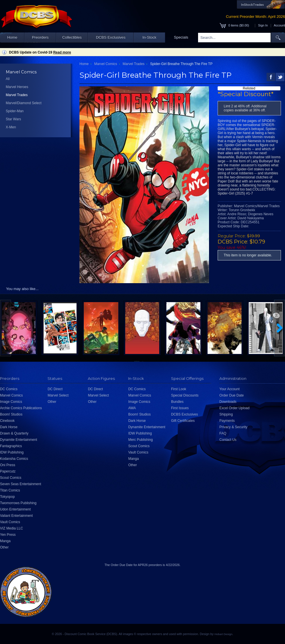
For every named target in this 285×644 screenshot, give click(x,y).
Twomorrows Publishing (18, 503)
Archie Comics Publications (21, 408)
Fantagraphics (11, 446)
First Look (179, 389)
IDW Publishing (12, 452)
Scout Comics (11, 478)
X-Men (11, 127)
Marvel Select (58, 395)
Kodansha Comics (14, 459)
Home (12, 37)
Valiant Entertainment (16, 516)
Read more (62, 52)
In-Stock (149, 37)
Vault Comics (10, 522)
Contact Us (228, 440)
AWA (132, 408)
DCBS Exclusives (111, 37)
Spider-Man (15, 111)
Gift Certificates (183, 421)
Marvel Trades (17, 95)
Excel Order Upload (234, 408)
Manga (5, 541)
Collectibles (72, 37)
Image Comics (11, 402)
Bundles (177, 402)
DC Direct (55, 389)
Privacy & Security (233, 427)
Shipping (226, 414)
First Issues (180, 408)
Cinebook (7, 421)
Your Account (229, 389)
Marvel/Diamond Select (24, 103)
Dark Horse (9, 427)
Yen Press (8, 535)
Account (279, 25)
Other (4, 547)
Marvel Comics (106, 64)
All (8, 79)
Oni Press (8, 465)
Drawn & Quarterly (14, 433)
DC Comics (9, 389)
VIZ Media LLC (12, 528)
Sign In (263, 25)
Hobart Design (223, 634)
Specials (181, 37)
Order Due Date (232, 395)
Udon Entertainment (15, 509)
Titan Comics (10, 490)
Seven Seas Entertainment (21, 484)
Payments (227, 421)
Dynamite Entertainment (19, 440)
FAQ (223, 433)
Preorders (40, 37)
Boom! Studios (11, 414)
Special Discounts (185, 395)
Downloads (228, 402)
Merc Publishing (140, 440)
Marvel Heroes (17, 87)
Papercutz (8, 471)
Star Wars (13, 119)
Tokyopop (7, 497)
